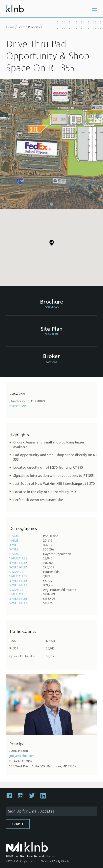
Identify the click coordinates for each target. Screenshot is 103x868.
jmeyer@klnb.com (22, 756)
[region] (51, 246)
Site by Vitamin (61, 861)
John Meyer (19, 751)
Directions (18, 406)
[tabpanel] (51, 144)
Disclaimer (46, 861)
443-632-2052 (23, 761)
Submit (18, 824)
